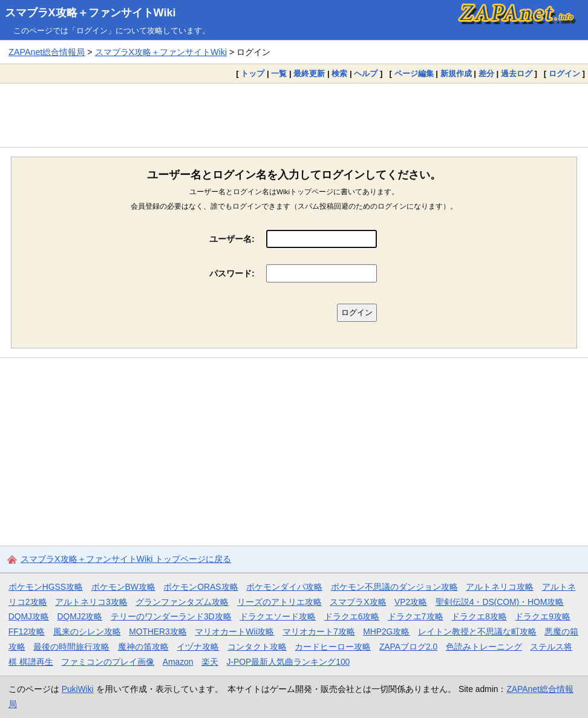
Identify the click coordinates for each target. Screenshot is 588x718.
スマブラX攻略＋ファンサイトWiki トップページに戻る (126, 559)
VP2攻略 (411, 602)
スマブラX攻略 (358, 602)
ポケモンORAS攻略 (201, 587)
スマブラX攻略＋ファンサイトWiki (90, 13)
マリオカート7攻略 (319, 632)
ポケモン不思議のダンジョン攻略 (394, 587)
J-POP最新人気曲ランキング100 (288, 662)
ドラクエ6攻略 (352, 616)
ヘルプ (366, 73)
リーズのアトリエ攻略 (279, 602)
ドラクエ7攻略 (416, 616)
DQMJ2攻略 (80, 616)
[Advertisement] (294, 115)
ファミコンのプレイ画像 (108, 662)
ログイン (564, 73)
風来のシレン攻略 (87, 632)
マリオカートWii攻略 (234, 632)
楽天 (210, 662)
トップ (253, 73)
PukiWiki (78, 689)
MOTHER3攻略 (158, 632)
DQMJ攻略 (29, 616)
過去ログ (517, 73)
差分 (486, 73)
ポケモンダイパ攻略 (284, 587)
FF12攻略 (27, 632)
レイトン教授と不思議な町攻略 (477, 632)
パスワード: (232, 273)
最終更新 (309, 73)
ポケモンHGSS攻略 (46, 587)
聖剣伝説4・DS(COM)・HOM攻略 (500, 602)
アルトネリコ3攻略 (91, 602)
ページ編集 (414, 73)
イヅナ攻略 (198, 647)
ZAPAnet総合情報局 (47, 52)
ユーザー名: (232, 239)
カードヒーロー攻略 (333, 647)
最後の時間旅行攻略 (71, 647)
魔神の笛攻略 (143, 647)
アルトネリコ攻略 (500, 587)
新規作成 (456, 73)
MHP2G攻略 (386, 632)
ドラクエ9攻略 (543, 616)
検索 (339, 73)
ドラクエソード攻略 (278, 616)
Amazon (178, 662)
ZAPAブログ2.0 (408, 647)
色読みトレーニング (484, 647)
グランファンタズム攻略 (182, 602)
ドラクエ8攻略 (479, 616)
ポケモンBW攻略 (123, 587)
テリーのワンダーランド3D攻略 (171, 616)
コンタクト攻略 (257, 647)
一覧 (279, 73)
